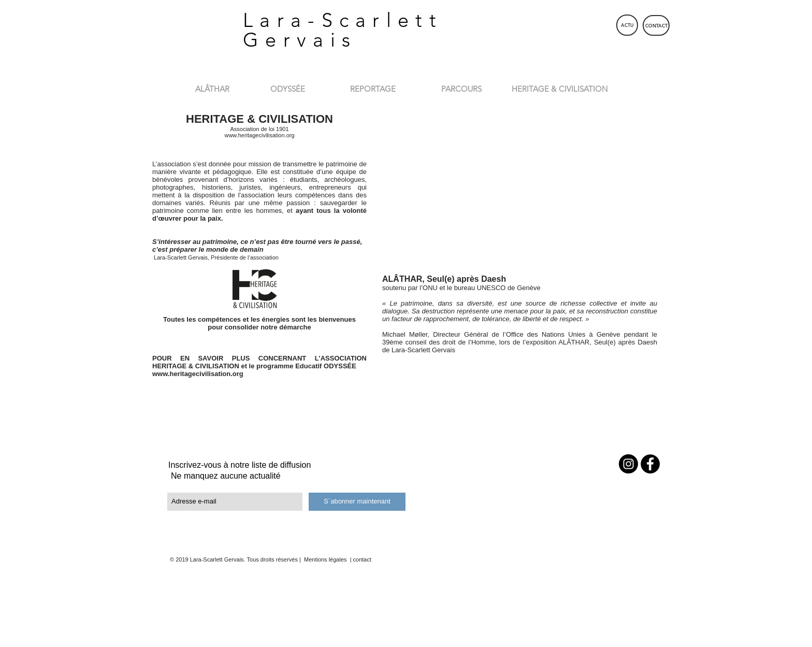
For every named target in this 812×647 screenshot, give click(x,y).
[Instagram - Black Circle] (628, 464)
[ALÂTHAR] (212, 89)
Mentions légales (325, 559)
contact (362, 559)
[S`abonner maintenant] (357, 502)
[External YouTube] (520, 189)
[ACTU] (627, 25)
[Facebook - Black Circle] (650, 464)
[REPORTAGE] (373, 89)
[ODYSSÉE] (288, 89)
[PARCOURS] (461, 89)
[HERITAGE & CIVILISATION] (560, 89)
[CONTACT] (656, 25)
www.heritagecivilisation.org (259, 135)
